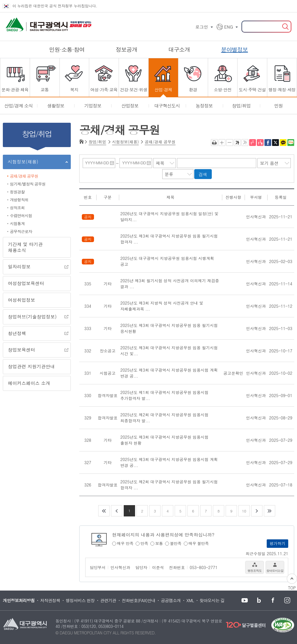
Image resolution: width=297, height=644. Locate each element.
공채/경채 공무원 (24, 176)
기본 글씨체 (245, 143)
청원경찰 (17, 192)
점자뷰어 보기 (253, 143)
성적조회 (17, 208)
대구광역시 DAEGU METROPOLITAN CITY (26, 23)
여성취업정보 (22, 300)
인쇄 (214, 143)
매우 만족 (125, 543)
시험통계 (17, 223)
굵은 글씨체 (237, 143)
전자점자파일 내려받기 (260, 143)
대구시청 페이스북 (273, 600)
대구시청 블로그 (258, 600)
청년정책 (36, 334)
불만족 (176, 543)
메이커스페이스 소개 (29, 383)
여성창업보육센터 (26, 283)
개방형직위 (19, 200)
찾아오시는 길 (212, 600)
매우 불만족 (199, 543)
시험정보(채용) (35, 163)
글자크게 (222, 143)
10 (244, 511)
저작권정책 (50, 600)
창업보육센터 (36, 350)
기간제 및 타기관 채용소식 (25, 247)
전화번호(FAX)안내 (138, 600)
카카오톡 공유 (283, 143)
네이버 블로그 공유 (291, 143)
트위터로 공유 (275, 143)
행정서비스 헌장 (80, 600)
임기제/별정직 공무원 (28, 184)
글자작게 (230, 143)
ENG (229, 27)
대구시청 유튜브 (244, 600)
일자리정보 (36, 267)
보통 (159, 543)
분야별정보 (235, 49)
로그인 (202, 27)
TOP (292, 582)
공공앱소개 (171, 600)
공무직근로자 (21, 231)
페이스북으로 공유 (268, 143)
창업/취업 (97, 142)
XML (190, 600)
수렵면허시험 (21, 216)
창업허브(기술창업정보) (36, 317)
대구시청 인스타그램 (287, 600)
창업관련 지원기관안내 (31, 366)
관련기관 (108, 600)
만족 (144, 543)
